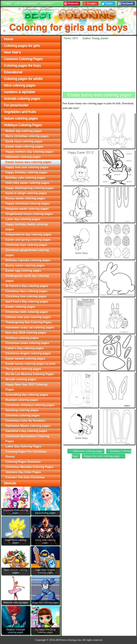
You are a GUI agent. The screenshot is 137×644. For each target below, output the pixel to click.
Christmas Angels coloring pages (28, 353)
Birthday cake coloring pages (25, 178)
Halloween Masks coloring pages (28, 426)
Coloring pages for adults (23, 79)
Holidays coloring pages (22, 338)
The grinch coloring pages (23, 369)
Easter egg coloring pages (23, 271)
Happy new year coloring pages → (104, 456)
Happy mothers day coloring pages (29, 152)
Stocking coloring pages (22, 410)
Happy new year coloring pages (27, 167)
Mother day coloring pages (24, 131)
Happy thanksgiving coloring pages (30, 188)
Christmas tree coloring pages (26, 296)
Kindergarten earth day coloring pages (27, 278)
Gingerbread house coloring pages (29, 214)
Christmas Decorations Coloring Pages (27, 439)
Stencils (10, 483)
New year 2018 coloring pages (26, 333)
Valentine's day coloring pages (26, 431)
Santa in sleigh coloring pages (26, 193)
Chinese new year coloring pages (28, 317)
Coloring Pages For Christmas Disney (26, 454)
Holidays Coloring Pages (23, 125)
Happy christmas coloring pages (28, 204)
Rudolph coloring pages (22, 400)
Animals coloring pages (22, 99)
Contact (47, 3)
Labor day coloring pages (23, 219)
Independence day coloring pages (29, 234)
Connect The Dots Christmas (25, 477)
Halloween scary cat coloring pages (30, 327)
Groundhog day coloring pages (27, 395)
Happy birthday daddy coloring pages (27, 227)
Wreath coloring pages (21, 379)
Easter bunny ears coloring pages (28, 162)
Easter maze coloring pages (24, 147)
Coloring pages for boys (22, 65)
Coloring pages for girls (22, 46)
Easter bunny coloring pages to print (30, 364)
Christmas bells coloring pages (27, 312)
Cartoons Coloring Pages (23, 59)
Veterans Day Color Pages (23, 472)
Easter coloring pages (20, 307)
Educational (13, 72)
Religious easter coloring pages (27, 209)
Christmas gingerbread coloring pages (27, 253)
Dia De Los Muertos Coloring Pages (30, 374)
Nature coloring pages (21, 118)
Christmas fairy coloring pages (26, 291)
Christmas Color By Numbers (25, 421)
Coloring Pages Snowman (23, 462)
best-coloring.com (71, 640)
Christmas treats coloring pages (27, 343)
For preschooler (16, 105)
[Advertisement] (99, 66)
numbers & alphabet (19, 92)
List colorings (26, 3)
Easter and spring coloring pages (28, 240)
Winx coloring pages (20, 85)
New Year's (12, 52)
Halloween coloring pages (23, 157)
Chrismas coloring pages (23, 415)
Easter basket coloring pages (25, 359)
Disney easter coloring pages (25, 198)
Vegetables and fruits (20, 112)
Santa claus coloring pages (24, 141)
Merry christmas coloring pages (27, 136)
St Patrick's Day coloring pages (27, 286)
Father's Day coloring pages (25, 348)
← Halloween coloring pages (86, 451)
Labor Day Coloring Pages (23, 446)
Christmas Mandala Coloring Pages (30, 467)
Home (7, 3)
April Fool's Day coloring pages (27, 302)
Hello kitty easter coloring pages (27, 183)
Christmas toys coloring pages (26, 245)
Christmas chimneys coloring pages (30, 405)
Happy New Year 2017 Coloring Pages (26, 387)
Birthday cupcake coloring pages (28, 260)
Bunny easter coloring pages (25, 265)
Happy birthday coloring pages (26, 172)
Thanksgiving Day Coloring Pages (29, 322)
